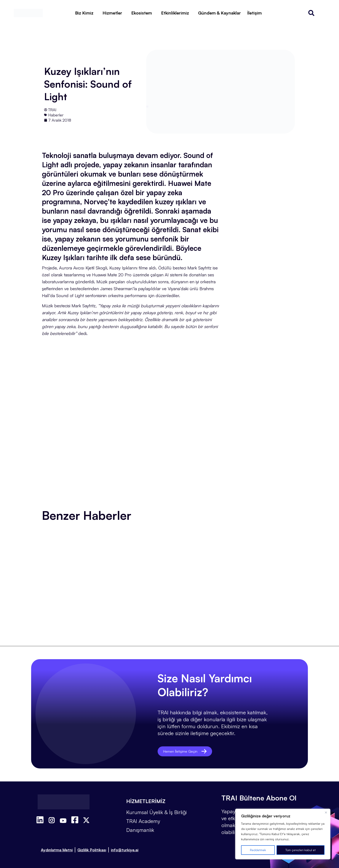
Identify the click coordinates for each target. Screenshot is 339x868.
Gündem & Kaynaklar (219, 13)
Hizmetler (112, 13)
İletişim (255, 13)
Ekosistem (142, 13)
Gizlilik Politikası (92, 850)
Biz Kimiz (84, 13)
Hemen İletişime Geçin (189, 751)
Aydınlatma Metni (57, 850)
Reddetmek (258, 850)
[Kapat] (326, 812)
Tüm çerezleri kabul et (301, 850)
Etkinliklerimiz (175, 13)
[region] (283, 834)
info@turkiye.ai (125, 850)
